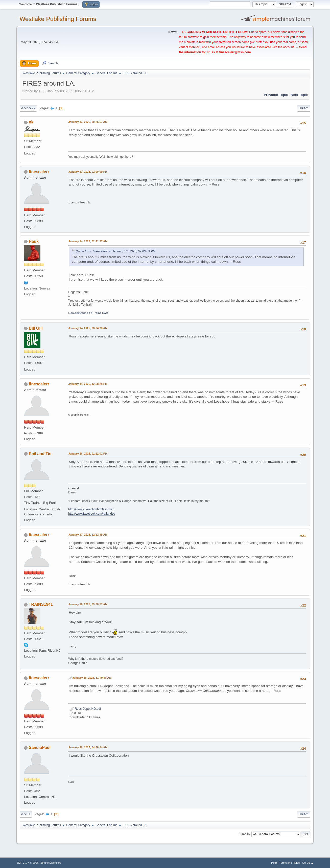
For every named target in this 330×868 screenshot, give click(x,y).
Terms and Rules (289, 863)
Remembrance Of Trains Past (88, 313)
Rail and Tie (40, 454)
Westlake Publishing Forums (58, 19)
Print (304, 108)
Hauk (34, 241)
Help (274, 863)
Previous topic (276, 95)
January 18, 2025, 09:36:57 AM (88, 604)
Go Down (28, 108)
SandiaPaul (40, 747)
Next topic (299, 95)
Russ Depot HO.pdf (85, 709)
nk (31, 122)
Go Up (26, 814)
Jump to (244, 834)
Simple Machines (51, 863)
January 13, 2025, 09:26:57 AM (88, 122)
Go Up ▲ (308, 863)
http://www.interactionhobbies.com (91, 509)
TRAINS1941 (41, 604)
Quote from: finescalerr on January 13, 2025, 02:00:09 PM (115, 251)
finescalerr (39, 172)
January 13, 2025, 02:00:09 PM (88, 172)
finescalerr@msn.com (235, 52)
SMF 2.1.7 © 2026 (28, 863)
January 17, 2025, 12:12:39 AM (88, 535)
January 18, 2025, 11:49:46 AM (92, 678)
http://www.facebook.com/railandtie (92, 514)
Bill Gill (36, 328)
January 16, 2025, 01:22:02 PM (88, 454)
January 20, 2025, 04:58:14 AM (88, 747)
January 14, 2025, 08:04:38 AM (88, 328)
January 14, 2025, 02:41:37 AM (88, 241)
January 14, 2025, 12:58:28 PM (88, 384)
